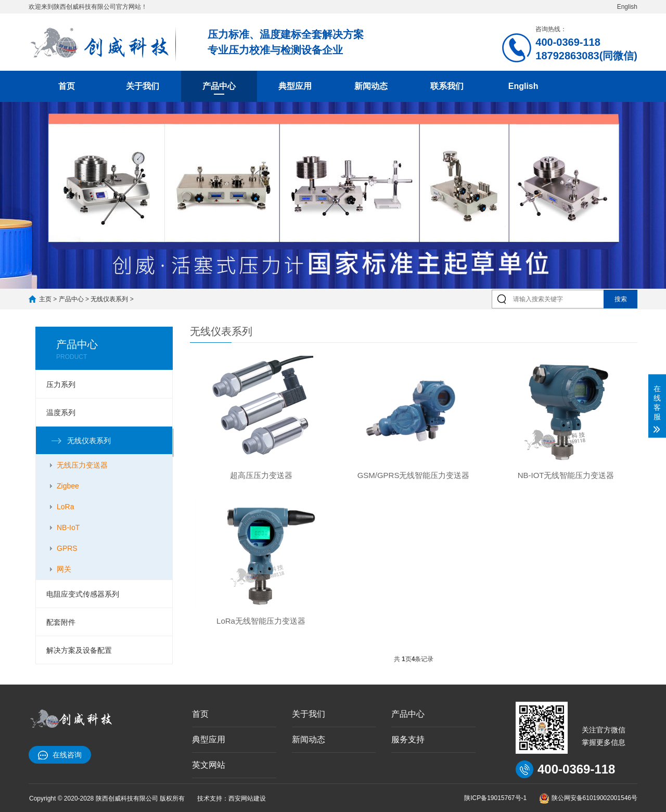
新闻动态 (371, 86)
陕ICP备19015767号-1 (495, 798)
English (627, 7)
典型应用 (295, 86)
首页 (67, 86)
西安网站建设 (247, 798)
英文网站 (209, 765)
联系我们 (447, 86)
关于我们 (143, 86)
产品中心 (219, 86)
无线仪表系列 (109, 299)
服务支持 (408, 739)
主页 (45, 299)
